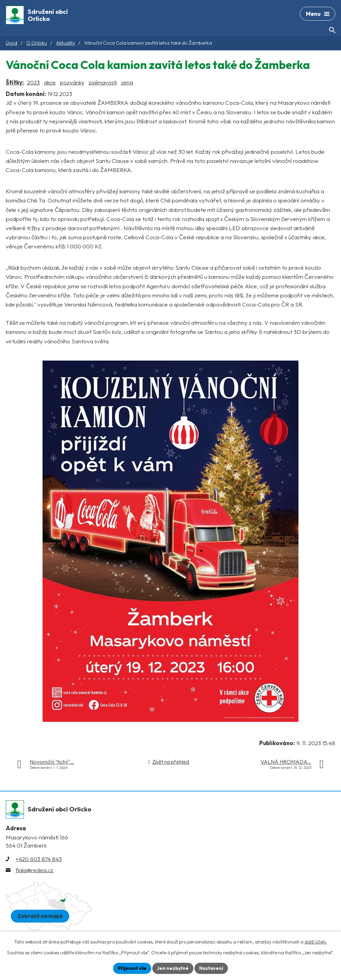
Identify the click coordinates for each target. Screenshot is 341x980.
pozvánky (72, 82)
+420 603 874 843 (39, 859)
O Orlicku (37, 43)
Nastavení (211, 968)
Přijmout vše (132, 968)
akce (50, 82)
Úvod (11, 43)
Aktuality (65, 43)
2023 (33, 82)
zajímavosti (103, 82)
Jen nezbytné (173, 968)
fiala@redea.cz (34, 870)
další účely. (316, 942)
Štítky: (15, 82)
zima (127, 82)
